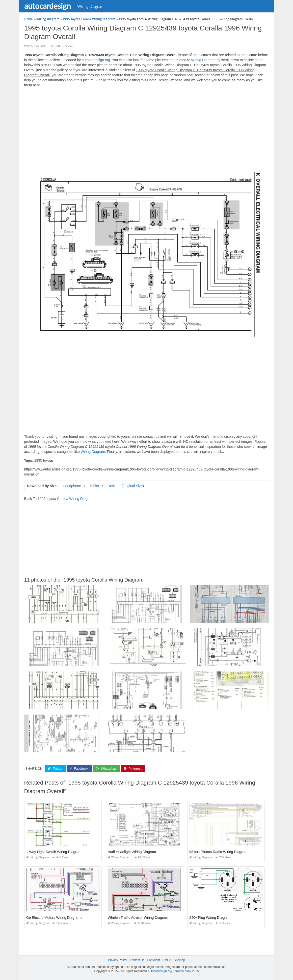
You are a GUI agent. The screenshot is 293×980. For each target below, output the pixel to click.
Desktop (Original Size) (126, 486)
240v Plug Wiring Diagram (210, 918)
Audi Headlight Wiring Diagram (132, 852)
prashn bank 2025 (187, 971)
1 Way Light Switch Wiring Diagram (54, 852)
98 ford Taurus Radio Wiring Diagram (218, 852)
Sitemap (179, 960)
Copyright (153, 960)
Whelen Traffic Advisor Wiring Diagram (138, 918)
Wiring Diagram (90, 6)
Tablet (94, 486)
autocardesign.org (96, 60)
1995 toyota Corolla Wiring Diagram (66, 499)
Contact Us (137, 960)
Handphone (72, 486)
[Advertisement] (147, 127)
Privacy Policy (117, 960)
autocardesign (48, 6)
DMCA (167, 960)
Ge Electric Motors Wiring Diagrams (54, 918)
